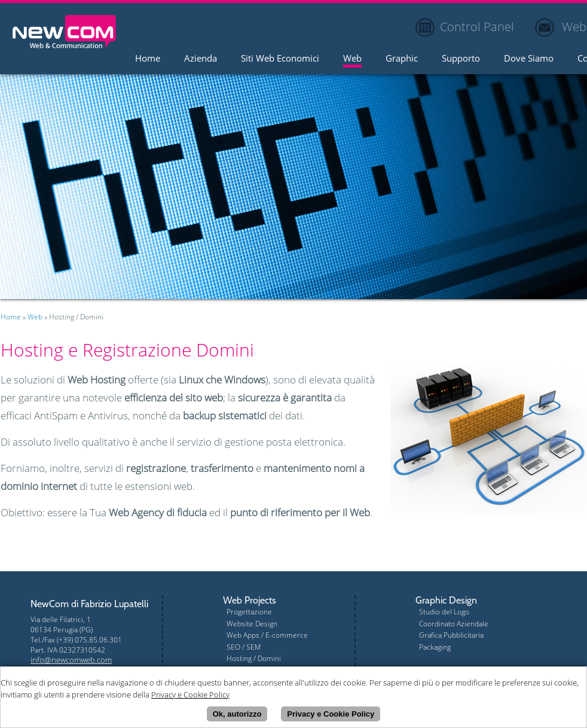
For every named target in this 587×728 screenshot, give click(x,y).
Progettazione (249, 612)
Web (352, 59)
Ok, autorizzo (237, 714)
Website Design (252, 624)
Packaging (435, 647)
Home (148, 59)
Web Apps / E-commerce (267, 635)
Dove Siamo (529, 59)
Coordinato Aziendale (454, 624)
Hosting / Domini (254, 658)
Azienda (201, 59)
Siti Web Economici (280, 59)
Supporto (461, 59)
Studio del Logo (444, 612)
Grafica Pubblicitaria (451, 635)
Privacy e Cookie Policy (331, 714)
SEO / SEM (244, 647)
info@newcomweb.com (71, 660)
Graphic (402, 59)
